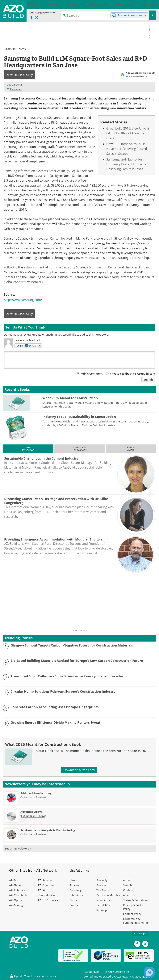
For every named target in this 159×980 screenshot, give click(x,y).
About (127, 880)
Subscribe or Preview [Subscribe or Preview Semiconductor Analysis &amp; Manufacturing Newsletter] (33, 834)
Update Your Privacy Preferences (33, 975)
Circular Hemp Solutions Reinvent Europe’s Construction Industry (63, 691)
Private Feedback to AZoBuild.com (132, 374)
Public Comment (92, 374)
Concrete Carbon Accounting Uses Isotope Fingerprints (54, 707)
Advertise (129, 895)
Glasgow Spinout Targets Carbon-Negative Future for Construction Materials (72, 645)
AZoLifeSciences (48, 900)
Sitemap (102, 910)
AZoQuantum (46, 885)
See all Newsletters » (18, 848)
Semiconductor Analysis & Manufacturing (48, 830)
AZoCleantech (18, 895)
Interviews (76, 895)
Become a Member (108, 895)
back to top (140, 933)
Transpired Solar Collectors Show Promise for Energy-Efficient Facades (67, 676)
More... (150, 4)
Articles (74, 885)
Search (128, 885)
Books (73, 900)
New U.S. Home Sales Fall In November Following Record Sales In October (127, 149)
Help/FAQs (103, 905)
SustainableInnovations (80, 449)
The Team (103, 890)
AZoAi (41, 890)
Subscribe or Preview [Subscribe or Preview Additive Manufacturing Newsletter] (33, 797)
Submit (148, 380)
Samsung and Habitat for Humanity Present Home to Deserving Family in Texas (126, 164)
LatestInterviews (28, 449)
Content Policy (132, 914)
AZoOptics (16, 900)
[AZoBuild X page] (37, 18)
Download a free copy (79, 770)
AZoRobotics (17, 890)
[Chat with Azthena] (149, 972)
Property (102, 880)
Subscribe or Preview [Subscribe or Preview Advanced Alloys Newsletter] (33, 816)
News (22, 49)
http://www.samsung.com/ (23, 300)
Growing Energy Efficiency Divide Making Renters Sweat (55, 722)
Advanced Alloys (31, 812)
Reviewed (14, 89)
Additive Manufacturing (36, 793)
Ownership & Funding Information (136, 921)
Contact (128, 890)
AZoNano (15, 885)
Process (101, 885)
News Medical (47, 895)
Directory (75, 890)
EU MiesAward (131, 449)
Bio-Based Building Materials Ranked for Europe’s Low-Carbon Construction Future (77, 661)
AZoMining (16, 905)
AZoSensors (45, 880)
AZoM (13, 880)
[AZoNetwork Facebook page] (32, 18)
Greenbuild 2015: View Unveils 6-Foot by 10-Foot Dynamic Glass (128, 133)
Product (75, 905)
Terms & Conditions (136, 900)
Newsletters (104, 900)
